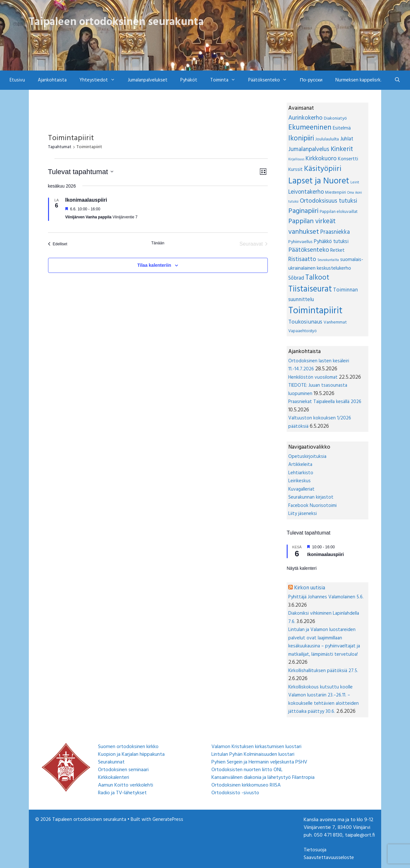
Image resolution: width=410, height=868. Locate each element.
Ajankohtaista (52, 80)
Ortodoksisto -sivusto (235, 793)
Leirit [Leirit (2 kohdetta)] (355, 182)
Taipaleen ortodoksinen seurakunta (116, 22)
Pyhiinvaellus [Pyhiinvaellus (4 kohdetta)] (300, 242)
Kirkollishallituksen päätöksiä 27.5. (323, 671)
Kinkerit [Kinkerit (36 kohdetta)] (342, 149)
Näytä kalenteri (302, 568)
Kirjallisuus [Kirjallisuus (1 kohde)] (296, 160)
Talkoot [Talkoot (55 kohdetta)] (317, 278)
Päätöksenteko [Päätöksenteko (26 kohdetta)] (309, 250)
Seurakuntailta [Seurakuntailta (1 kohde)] (328, 260)
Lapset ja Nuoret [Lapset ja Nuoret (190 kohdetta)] (319, 181)
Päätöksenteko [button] (271, 80)
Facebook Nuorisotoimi (312, 506)
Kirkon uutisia (310, 588)
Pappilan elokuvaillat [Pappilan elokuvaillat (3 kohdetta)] (339, 212)
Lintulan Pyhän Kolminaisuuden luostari (253, 754)
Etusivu (17, 80)
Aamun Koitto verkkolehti (126, 785)
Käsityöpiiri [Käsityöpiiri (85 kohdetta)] (323, 169)
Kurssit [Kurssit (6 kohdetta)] (295, 170)
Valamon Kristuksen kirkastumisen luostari (256, 747)
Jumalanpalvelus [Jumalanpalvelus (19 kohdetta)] (309, 149)
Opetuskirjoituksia (307, 457)
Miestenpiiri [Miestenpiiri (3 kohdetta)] (336, 193)
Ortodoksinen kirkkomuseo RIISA (246, 785)
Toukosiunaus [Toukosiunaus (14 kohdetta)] (305, 322)
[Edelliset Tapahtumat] (58, 244)
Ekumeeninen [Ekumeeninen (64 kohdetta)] (310, 128)
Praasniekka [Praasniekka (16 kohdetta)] (335, 232)
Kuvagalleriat (301, 489)
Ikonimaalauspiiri (86, 200)
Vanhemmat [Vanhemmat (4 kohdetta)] (335, 322)
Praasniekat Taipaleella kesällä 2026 (325, 402)
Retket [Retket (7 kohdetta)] (337, 250)
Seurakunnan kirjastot (311, 497)
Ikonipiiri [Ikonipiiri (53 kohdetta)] (301, 139)
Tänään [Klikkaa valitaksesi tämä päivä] (158, 243)
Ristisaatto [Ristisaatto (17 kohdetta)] (302, 259)
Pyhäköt (189, 80)
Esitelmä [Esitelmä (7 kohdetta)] (342, 128)
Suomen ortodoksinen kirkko (128, 747)
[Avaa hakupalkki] (397, 80)
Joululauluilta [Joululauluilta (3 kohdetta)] (327, 139)
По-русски (311, 80)
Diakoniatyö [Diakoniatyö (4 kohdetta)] (335, 118)
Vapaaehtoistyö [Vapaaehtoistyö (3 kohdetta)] (303, 331)
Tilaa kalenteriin (154, 265)
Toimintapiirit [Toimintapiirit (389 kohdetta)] (315, 311)
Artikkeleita (300, 465)
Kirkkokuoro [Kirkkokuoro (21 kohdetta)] (321, 159)
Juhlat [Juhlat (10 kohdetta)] (347, 139)
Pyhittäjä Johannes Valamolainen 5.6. (326, 597)
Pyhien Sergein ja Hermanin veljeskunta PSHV (259, 762)
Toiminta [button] (226, 80)
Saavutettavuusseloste (329, 858)
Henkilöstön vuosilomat (313, 377)
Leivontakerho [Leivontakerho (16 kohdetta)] (306, 192)
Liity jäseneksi (303, 514)
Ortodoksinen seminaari (123, 770)
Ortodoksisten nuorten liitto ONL (247, 770)
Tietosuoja (315, 850)
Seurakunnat (111, 762)
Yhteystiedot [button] (100, 80)
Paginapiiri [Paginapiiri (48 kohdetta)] (303, 211)
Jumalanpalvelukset (148, 80)
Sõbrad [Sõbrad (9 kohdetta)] (296, 278)
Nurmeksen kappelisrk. (358, 80)
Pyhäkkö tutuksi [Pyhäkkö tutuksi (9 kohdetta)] (331, 242)
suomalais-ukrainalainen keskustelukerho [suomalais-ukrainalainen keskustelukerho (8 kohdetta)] (326, 264)
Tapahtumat (60, 147)
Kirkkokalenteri (114, 778)
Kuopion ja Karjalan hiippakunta (131, 754)
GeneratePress (168, 820)
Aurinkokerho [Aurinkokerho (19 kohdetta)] (305, 118)
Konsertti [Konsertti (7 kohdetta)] (348, 159)
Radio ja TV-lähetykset (122, 793)
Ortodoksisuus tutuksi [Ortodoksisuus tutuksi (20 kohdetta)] (328, 201)
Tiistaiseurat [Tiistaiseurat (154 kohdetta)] (310, 289)
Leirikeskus (299, 481)
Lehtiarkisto (301, 473)
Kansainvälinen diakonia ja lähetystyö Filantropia (263, 778)
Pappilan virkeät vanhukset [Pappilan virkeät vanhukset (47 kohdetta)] (312, 227)
